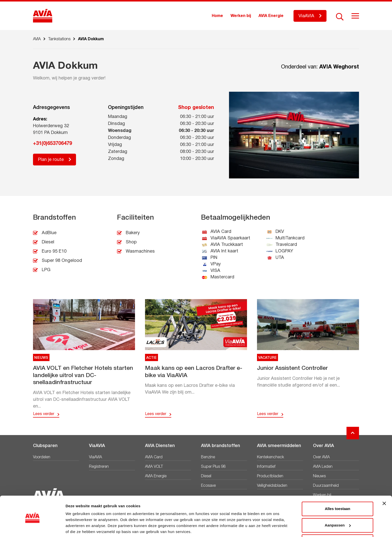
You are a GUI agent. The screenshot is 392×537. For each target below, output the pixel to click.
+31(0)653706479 (52, 144)
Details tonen (77, 527)
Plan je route (51, 160)
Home (217, 16)
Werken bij (241, 16)
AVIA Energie (271, 16)
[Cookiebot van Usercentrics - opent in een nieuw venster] (32, 527)
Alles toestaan (337, 490)
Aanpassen (338, 507)
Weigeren (337, 523)
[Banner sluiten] (384, 485)
